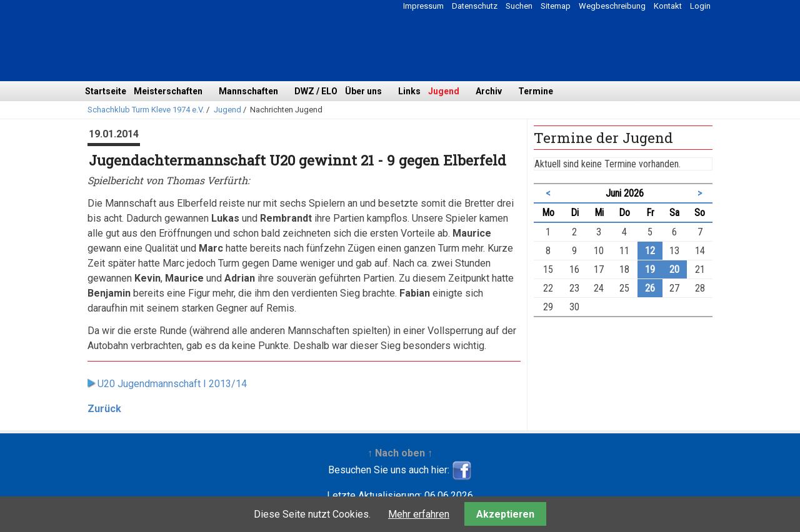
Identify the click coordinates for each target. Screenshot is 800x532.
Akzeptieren (505, 514)
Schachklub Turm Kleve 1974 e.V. (146, 110)
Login (700, 6)
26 (650, 288)
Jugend (444, 91)
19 (650, 269)
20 (674, 269)
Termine (536, 91)
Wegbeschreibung (612, 6)
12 (650, 251)
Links (409, 91)
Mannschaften (248, 91)
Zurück (104, 409)
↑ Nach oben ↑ (400, 453)
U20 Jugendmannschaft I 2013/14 (172, 384)
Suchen (519, 6)
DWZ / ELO (316, 91)
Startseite (106, 91)
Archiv (489, 91)
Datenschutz (475, 6)
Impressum (423, 6)
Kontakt (668, 6)
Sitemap (556, 6)
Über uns (363, 91)
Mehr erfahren (419, 514)
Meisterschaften (168, 91)
